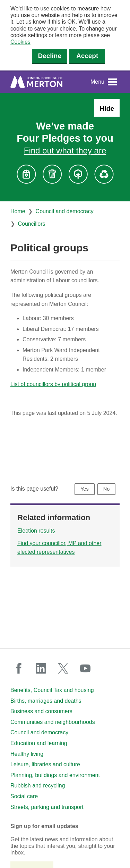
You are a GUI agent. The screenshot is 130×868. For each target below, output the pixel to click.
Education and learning (39, 743)
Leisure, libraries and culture (45, 764)
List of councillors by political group (53, 384)
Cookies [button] (20, 42)
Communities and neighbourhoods (53, 722)
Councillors (31, 224)
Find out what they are (65, 151)
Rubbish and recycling (38, 786)
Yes (84, 489)
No (106, 489)
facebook (19, 668)
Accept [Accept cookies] (87, 56)
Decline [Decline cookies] (50, 56)
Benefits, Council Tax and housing (52, 690)
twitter (63, 668)
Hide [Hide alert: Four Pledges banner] (107, 108)
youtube (85, 668)
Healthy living (27, 754)
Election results (36, 531)
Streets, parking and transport (47, 807)
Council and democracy (65, 211)
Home (18, 211)
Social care (24, 796)
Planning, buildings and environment (55, 775)
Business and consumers (41, 711)
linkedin (41, 668)
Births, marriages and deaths (46, 701)
